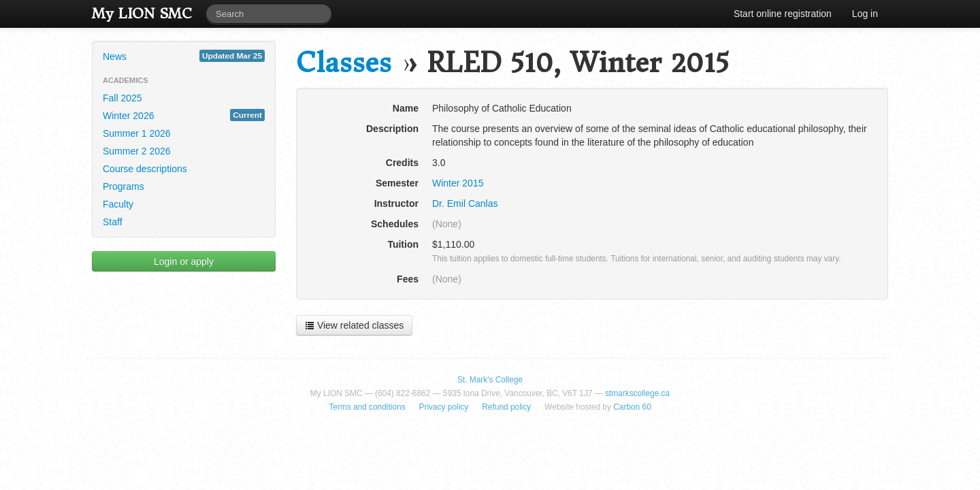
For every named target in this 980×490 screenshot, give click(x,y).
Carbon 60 (632, 407)
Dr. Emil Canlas (465, 203)
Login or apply (184, 261)
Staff (113, 222)
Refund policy (506, 407)
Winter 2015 (458, 183)
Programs (124, 186)
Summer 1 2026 (137, 133)
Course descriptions (145, 169)
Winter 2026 (184, 115)
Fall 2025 (122, 98)
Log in (865, 14)
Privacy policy (444, 407)
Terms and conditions (367, 407)
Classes (344, 63)
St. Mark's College (490, 380)
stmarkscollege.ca (637, 393)
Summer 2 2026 (137, 151)
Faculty (118, 204)
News (184, 56)
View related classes (354, 325)
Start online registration (783, 14)
